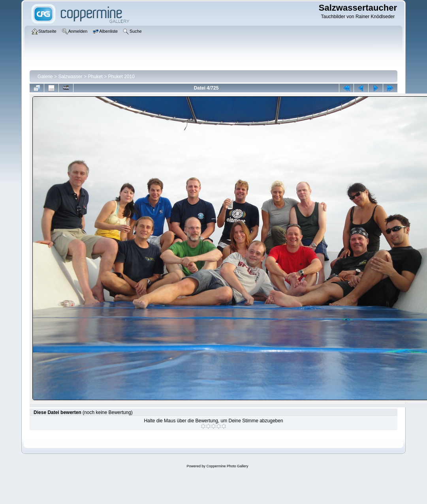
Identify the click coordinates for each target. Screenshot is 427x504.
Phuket (95, 77)
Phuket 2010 (121, 77)
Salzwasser (70, 77)
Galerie (45, 77)
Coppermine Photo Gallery (227, 466)
